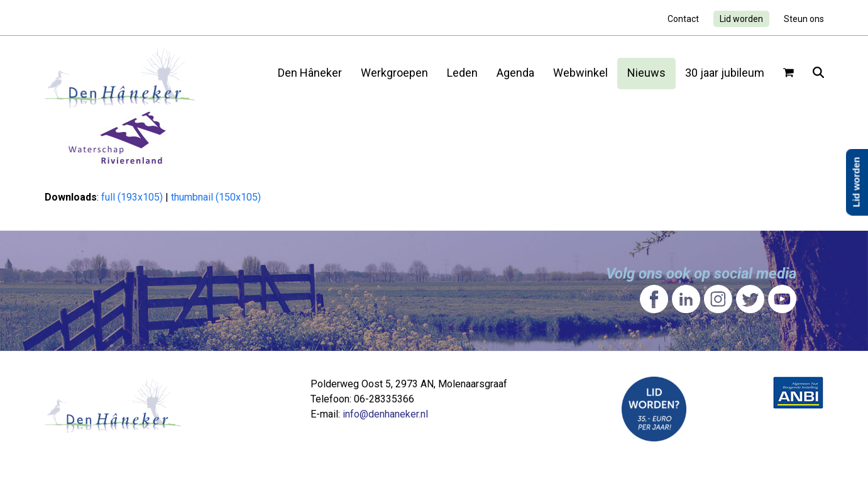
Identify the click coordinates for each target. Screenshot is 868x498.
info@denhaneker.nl (385, 414)
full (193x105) (132, 197)
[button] (788, 74)
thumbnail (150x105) (216, 197)
